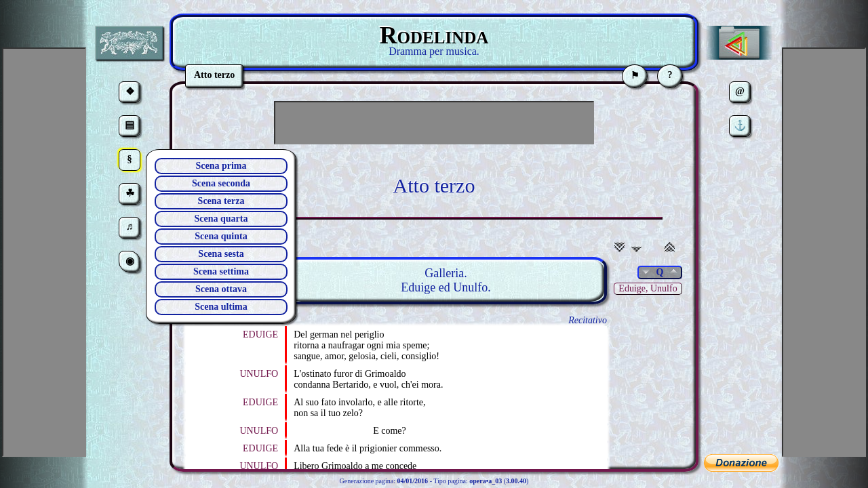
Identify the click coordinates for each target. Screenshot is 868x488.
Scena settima (221, 271)
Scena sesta (221, 254)
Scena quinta (221, 236)
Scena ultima (221, 307)
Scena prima (221, 166)
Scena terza (221, 201)
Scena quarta (221, 219)
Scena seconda (221, 183)
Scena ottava (221, 289)
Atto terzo (434, 185)
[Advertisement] (434, 123)
